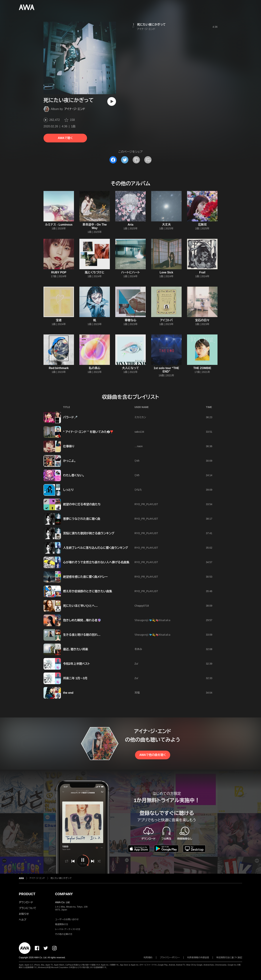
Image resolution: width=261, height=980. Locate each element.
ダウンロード (26, 902)
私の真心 (95, 368)
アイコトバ (166, 320)
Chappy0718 (142, 606)
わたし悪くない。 (74, 475)
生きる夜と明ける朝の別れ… (82, 635)
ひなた (138, 490)
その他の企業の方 (64, 934)
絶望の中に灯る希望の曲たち (82, 504)
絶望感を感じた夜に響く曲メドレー (85, 577)
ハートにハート (131, 272)
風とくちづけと (95, 272)
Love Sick (166, 272)
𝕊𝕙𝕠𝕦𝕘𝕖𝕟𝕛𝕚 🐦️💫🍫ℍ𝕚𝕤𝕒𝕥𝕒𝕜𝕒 (152, 620)
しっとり (68, 490)
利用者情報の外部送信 (198, 958)
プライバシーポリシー (170, 958)
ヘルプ (23, 920)
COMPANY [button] (64, 894)
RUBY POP (59, 272)
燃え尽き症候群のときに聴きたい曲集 (88, 591)
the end (68, 693)
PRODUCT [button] (27, 894)
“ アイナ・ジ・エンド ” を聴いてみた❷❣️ (88, 432)
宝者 (59, 320)
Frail (202, 272)
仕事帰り (69, 446)
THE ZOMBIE (202, 368)
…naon (139, 446)
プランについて (28, 908)
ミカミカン (140, 417)
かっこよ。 (69, 461)
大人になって (130, 368)
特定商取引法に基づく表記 (229, 958)
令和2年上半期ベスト (76, 664)
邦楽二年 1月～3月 (75, 678)
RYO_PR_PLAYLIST (146, 504)
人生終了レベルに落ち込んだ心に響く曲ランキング (96, 548)
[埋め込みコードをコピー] (148, 160)
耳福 (137, 693)
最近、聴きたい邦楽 (76, 649)
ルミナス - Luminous (59, 225)
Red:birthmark (59, 368)
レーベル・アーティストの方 (68, 929)
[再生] (112, 101)
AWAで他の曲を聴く (153, 755)
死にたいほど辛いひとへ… (80, 606)
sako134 (139, 432)
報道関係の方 (62, 924)
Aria (130, 225)
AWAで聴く (65, 138)
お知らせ (24, 914)
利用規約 (148, 958)
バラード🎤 (70, 417)
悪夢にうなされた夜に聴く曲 (82, 519)
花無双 (202, 225)
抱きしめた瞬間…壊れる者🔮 (82, 620)
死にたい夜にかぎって (151, 25)
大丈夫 (166, 225)
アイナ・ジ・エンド (75, 109)
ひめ (137, 461)
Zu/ (136, 664)
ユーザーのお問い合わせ (67, 919)
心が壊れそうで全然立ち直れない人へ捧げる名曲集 (96, 562)
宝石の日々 (202, 320)
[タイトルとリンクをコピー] (136, 160)
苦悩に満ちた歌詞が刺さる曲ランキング (89, 533)
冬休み (138, 649)
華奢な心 (130, 320)
